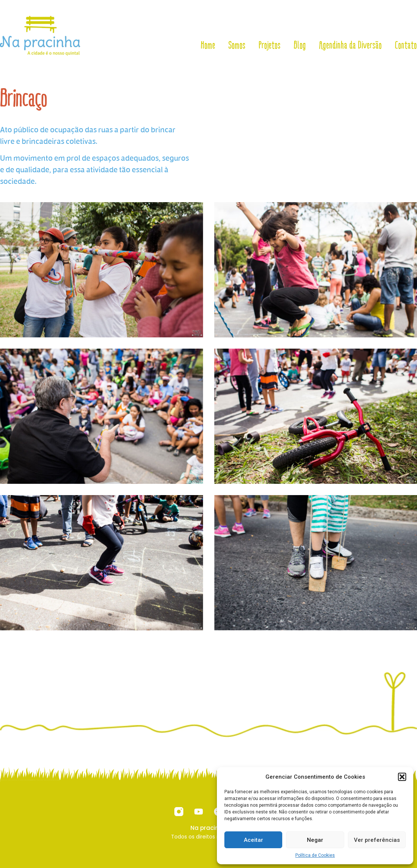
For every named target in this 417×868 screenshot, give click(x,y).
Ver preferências (377, 840)
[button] (402, 777)
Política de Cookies (315, 855)
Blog (300, 45)
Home (208, 45)
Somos (237, 45)
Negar (315, 840)
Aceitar (253, 840)
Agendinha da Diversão (351, 45)
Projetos (270, 45)
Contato (406, 45)
